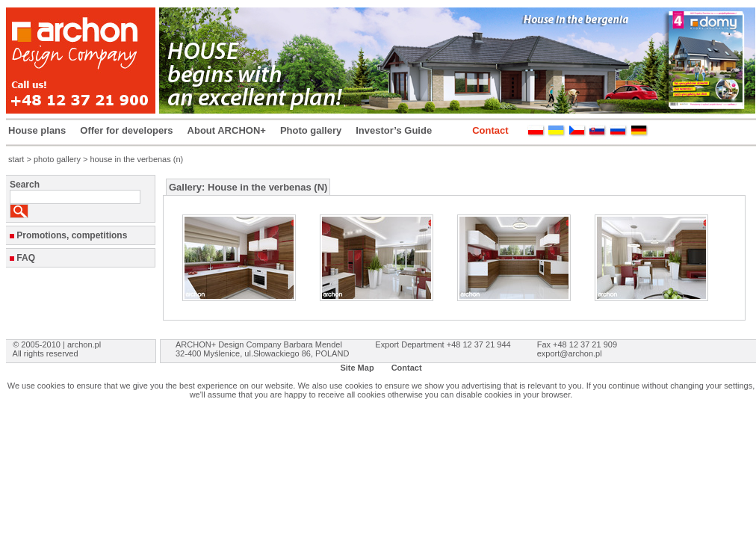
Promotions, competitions (72, 235)
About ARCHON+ (227, 130)
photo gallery (57, 159)
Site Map (357, 368)
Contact (490, 130)
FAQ (26, 258)
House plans (37, 130)
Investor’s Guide (394, 130)
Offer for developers (126, 130)
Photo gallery (311, 130)
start (16, 159)
